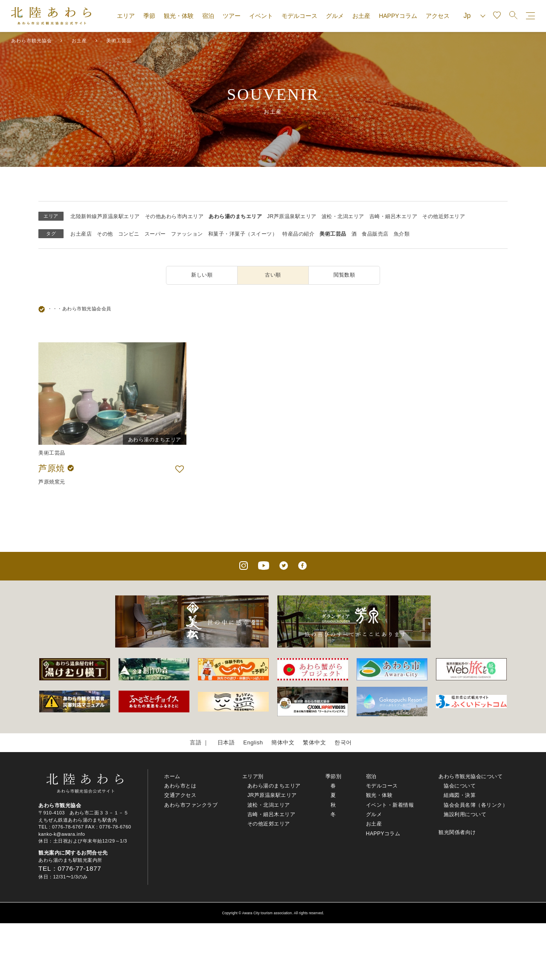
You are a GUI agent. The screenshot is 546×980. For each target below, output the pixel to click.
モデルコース (299, 16)
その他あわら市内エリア (174, 216)
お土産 (361, 16)
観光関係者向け (457, 832)
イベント (261, 16)
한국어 (343, 742)
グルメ (335, 16)
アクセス (438, 16)
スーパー (155, 234)
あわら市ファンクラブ (191, 805)
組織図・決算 (460, 795)
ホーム (172, 776)
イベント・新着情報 (390, 805)
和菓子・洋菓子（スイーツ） (243, 234)
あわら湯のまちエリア (235, 216)
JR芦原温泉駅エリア (292, 216)
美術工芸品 (333, 234)
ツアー (232, 16)
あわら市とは (180, 786)
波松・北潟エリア (343, 216)
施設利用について (465, 814)
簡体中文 (283, 742)
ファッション (187, 234)
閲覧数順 (344, 275)
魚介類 (402, 234)
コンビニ (129, 234)
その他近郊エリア (444, 216)
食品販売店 (375, 234)
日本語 (226, 742)
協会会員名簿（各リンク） (476, 805)
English (253, 742)
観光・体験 (179, 16)
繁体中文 (314, 742)
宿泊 (208, 16)
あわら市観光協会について (470, 776)
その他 (105, 234)
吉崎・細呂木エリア (394, 216)
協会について (460, 786)
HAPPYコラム (398, 16)
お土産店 (81, 234)
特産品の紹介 (298, 234)
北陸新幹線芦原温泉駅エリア (105, 216)
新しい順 (202, 275)
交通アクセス (180, 795)
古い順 (273, 275)
